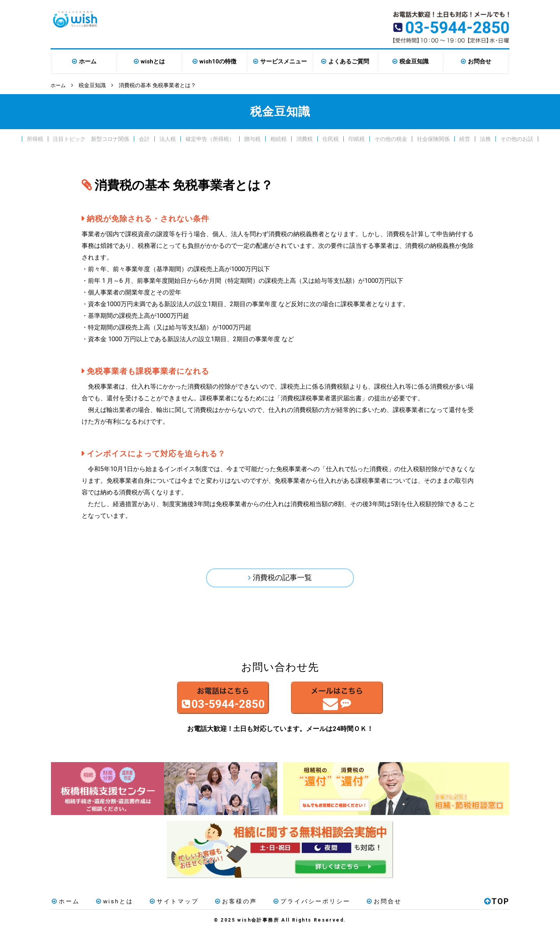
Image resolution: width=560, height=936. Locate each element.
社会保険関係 (433, 138)
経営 (465, 138)
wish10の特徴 (218, 61)
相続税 (278, 138)
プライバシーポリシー (300, 906)
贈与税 (252, 138)
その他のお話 (517, 138)
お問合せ (479, 61)
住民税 (331, 138)
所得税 (35, 138)
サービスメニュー (283, 61)
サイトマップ (168, 906)
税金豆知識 (414, 61)
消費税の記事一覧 (282, 578)
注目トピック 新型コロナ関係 (91, 138)
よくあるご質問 (349, 61)
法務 (485, 138)
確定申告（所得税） (210, 138)
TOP (497, 906)
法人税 (168, 138)
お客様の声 (227, 906)
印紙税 (357, 138)
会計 (144, 138)
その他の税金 (391, 138)
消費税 (304, 138)
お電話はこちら (207, 702)
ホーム (88, 61)
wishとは (153, 61)
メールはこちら (353, 702)
